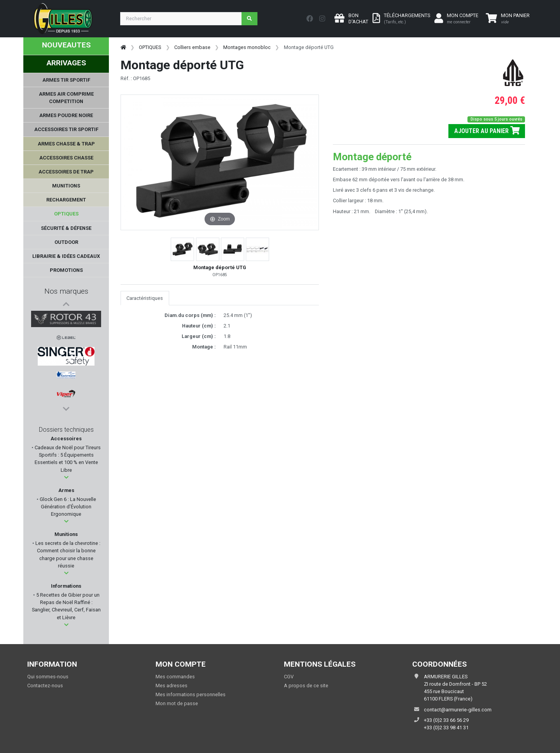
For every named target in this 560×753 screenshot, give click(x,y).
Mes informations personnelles (191, 694)
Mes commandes (175, 677)
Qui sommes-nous (48, 677)
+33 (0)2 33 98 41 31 (446, 728)
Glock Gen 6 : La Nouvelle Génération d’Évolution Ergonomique (67, 507)
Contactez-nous (45, 686)
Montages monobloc (247, 47)
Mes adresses (171, 686)
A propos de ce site (306, 686)
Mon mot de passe (177, 703)
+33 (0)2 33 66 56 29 (446, 720)
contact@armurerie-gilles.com (458, 710)
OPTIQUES (150, 47)
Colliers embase (192, 47)
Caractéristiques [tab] (145, 298)
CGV (289, 677)
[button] (66, 477)
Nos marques (66, 291)
